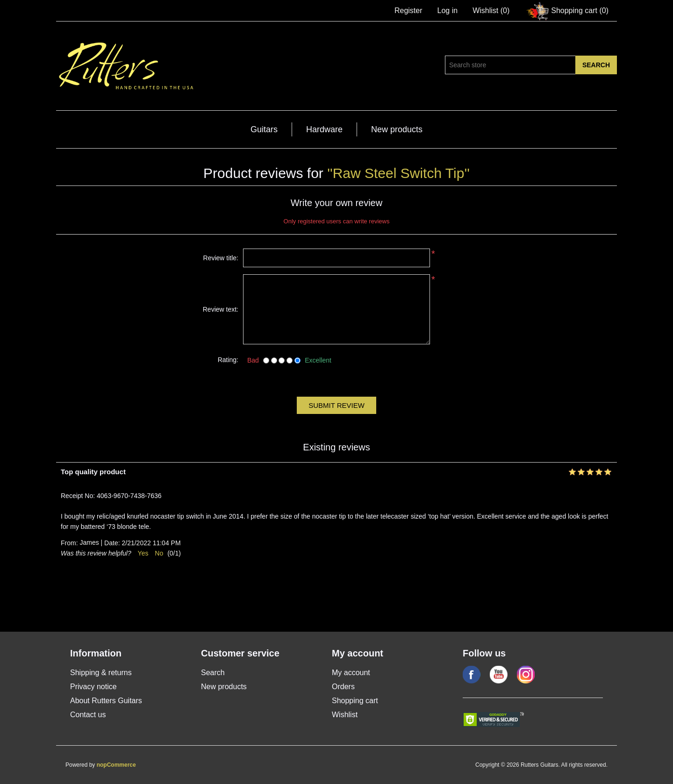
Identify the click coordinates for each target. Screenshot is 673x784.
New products (397, 129)
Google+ (526, 675)
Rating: (228, 360)
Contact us (88, 715)
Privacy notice (93, 687)
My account (351, 673)
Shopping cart (355, 701)
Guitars (264, 129)
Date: (112, 543)
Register (408, 11)
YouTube (499, 675)
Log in (448, 11)
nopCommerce (116, 765)
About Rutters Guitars (106, 701)
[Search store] (510, 65)
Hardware (324, 129)
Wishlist (345, 715)
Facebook (472, 675)
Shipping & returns (101, 673)
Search (213, 673)
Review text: (221, 309)
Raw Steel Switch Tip (399, 173)
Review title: (221, 258)
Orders (343, 687)
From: (69, 543)
